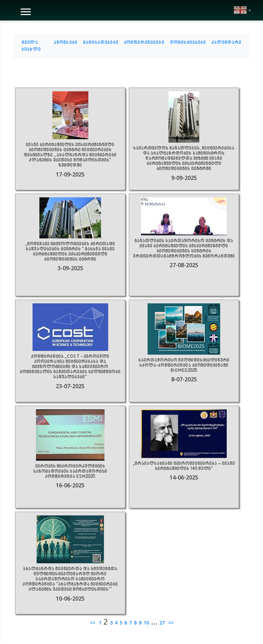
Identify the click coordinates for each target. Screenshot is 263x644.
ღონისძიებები (188, 43)
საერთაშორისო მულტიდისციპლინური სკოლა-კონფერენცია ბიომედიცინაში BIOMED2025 (184, 366)
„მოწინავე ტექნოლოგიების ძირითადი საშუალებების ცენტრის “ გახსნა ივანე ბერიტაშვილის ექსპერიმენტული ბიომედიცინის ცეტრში (70, 252)
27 (162, 623)
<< (93, 623)
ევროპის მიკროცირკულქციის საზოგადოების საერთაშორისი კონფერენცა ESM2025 (70, 472)
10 (146, 623)
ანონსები (66, 43)
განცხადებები (101, 43)
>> (170, 623)
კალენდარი (227, 43)
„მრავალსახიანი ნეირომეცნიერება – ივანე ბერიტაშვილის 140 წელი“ (184, 466)
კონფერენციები (144, 43)
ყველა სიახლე (31, 46)
